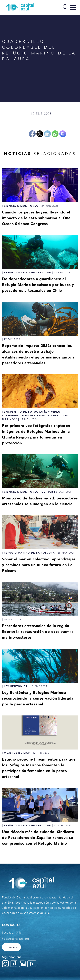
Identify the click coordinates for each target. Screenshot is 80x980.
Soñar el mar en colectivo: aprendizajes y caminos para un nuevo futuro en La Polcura (39, 565)
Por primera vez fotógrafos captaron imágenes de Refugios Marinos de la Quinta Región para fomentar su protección (36, 435)
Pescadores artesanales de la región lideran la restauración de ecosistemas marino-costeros (38, 632)
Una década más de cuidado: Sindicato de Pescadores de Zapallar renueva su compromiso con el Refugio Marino (38, 838)
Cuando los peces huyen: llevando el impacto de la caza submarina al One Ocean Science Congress (36, 218)
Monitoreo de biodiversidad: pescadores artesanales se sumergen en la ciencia (40, 501)
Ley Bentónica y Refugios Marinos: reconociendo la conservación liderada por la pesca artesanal (38, 699)
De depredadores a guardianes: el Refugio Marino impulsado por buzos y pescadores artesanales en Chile (38, 285)
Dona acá (11, 947)
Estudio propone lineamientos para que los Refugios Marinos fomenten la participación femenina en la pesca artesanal (39, 768)
